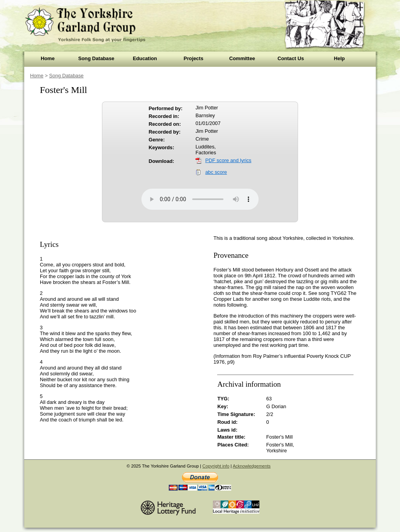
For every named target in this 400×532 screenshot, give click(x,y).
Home (48, 58)
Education (145, 58)
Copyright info (216, 466)
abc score (216, 172)
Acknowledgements (252, 466)
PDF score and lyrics (228, 160)
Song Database (96, 58)
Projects (194, 58)
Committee (242, 58)
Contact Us (291, 58)
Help (339, 58)
